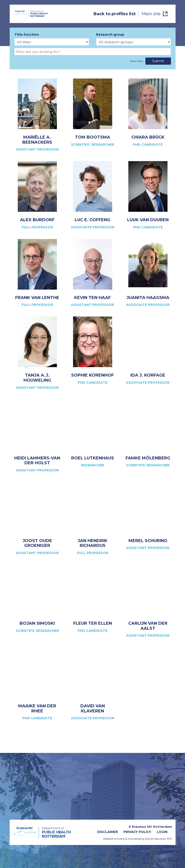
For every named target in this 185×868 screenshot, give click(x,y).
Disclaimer (108, 832)
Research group (110, 35)
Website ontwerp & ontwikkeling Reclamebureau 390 (138, 839)
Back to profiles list (115, 14)
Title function (27, 35)
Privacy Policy (137, 832)
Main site (151, 14)
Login (162, 832)
